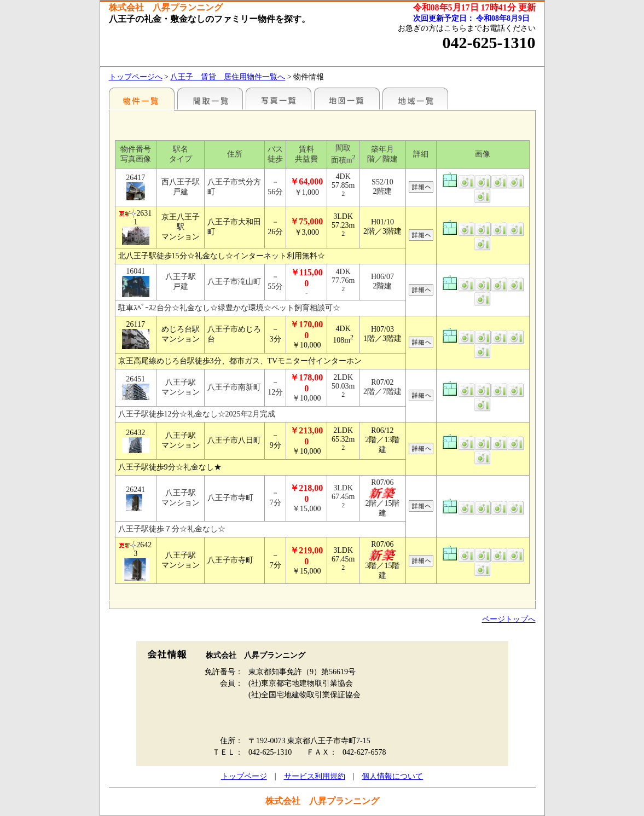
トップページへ (136, 77)
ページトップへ (509, 619)
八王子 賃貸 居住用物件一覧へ (228, 77)
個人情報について (392, 776)
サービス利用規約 (315, 776)
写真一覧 (279, 99)
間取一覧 (210, 99)
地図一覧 (347, 99)
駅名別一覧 (142, 99)
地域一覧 (415, 99)
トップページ (244, 776)
